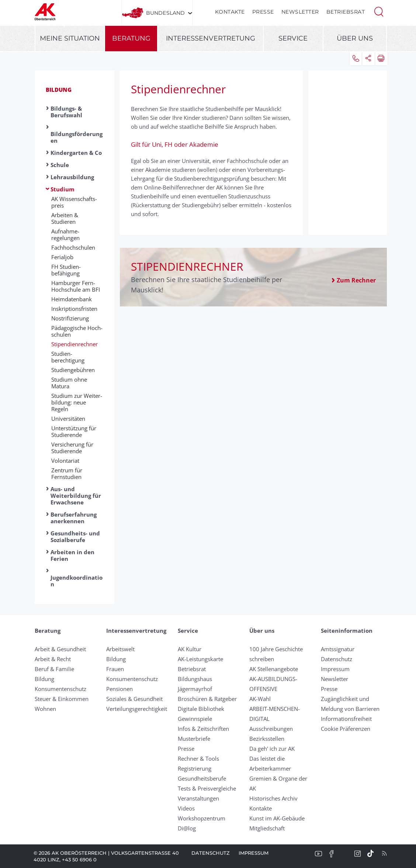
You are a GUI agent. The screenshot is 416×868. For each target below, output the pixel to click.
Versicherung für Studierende (72, 448)
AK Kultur (190, 649)
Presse (263, 12)
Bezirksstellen (267, 739)
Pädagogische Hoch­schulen (77, 331)
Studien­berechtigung (68, 357)
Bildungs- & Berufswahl (66, 112)
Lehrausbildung (72, 177)
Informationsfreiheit (346, 719)
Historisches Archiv (273, 798)
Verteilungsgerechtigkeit (137, 709)
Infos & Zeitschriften (203, 729)
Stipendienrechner (74, 344)
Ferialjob (62, 257)
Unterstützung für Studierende (74, 431)
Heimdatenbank (72, 299)
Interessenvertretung (211, 38)
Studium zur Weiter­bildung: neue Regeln (77, 402)
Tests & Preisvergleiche (207, 788)
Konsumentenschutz (60, 689)
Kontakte (230, 12)
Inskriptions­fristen (74, 309)
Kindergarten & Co (76, 153)
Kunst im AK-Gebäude (277, 818)
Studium (63, 189)
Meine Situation (70, 38)
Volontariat (65, 461)
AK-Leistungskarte (200, 659)
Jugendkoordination (77, 581)
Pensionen (119, 689)
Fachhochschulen (73, 247)
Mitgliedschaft (267, 828)
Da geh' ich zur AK (272, 749)
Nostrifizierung (70, 318)
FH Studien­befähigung (66, 270)
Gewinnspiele (195, 719)
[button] (379, 11)
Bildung (59, 90)
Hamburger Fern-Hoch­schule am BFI (76, 286)
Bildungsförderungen (77, 137)
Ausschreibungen (271, 729)
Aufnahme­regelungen (65, 235)
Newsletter (300, 12)
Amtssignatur (338, 649)
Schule (60, 165)
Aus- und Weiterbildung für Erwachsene (76, 496)
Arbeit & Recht (53, 659)
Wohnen (45, 709)
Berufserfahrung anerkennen (74, 518)
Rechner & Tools (198, 758)
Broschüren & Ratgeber (207, 699)
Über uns (355, 38)
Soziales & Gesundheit (134, 699)
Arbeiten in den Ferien (72, 555)
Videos (186, 808)
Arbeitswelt (120, 649)
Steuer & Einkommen (62, 699)
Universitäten (68, 419)
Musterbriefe (194, 739)
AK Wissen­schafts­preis (74, 202)
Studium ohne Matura (69, 383)
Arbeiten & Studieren (65, 218)
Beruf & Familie (54, 669)
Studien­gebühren (73, 370)
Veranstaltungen (198, 798)
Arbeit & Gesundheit (60, 649)
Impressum (335, 669)
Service (293, 38)
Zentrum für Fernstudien (67, 473)
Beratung (131, 38)
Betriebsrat (346, 12)
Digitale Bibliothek (201, 709)
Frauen (115, 669)
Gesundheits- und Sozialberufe (75, 537)
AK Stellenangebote (274, 669)
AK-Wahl (260, 699)
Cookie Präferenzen (346, 729)
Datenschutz (337, 659)
